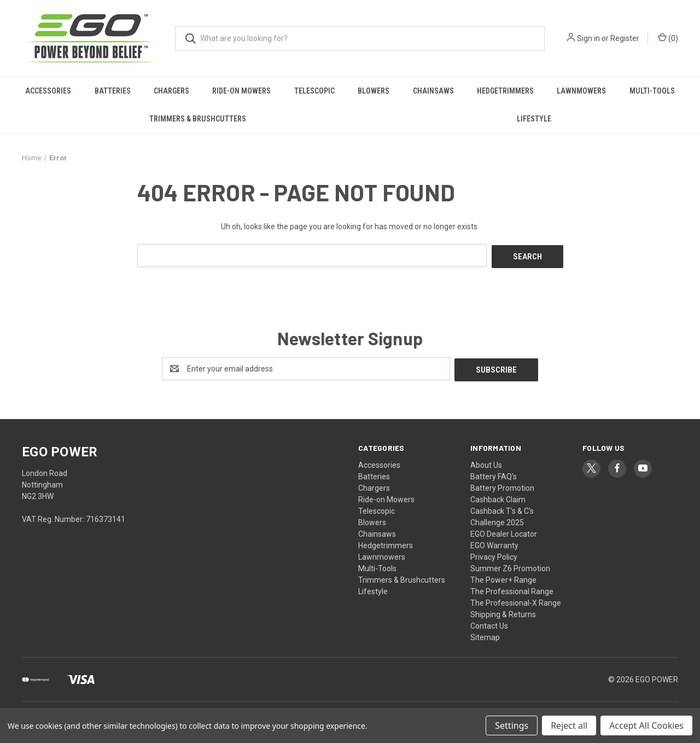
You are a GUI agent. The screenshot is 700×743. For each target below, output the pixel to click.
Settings (512, 725)
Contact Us (489, 623)
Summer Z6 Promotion (510, 566)
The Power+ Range (503, 577)
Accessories (48, 91)
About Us (486, 462)
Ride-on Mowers (241, 91)
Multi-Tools (652, 91)
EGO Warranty (494, 543)
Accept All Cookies (646, 725)
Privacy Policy (494, 554)
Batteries (113, 91)
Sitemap (485, 635)
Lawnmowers (581, 91)
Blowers (374, 91)
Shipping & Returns (503, 612)
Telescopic (314, 91)
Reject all (569, 725)
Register (625, 38)
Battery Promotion (502, 485)
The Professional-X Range (516, 600)
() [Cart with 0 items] (668, 38)
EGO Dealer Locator (504, 531)
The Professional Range (512, 589)
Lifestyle (534, 119)
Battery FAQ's (494, 474)
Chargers (171, 91)
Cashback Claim (498, 497)
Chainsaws (433, 91)
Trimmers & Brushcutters (198, 119)
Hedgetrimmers (505, 91)
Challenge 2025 (497, 520)
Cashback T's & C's (502, 508)
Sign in (588, 38)
